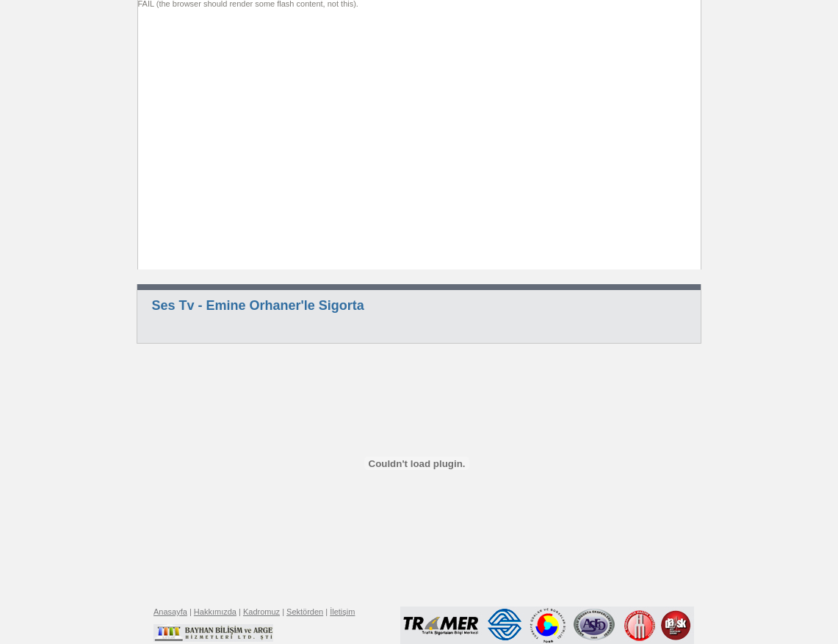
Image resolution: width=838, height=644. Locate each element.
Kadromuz (261, 612)
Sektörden (305, 612)
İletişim (342, 612)
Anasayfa (170, 612)
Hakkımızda (215, 612)
